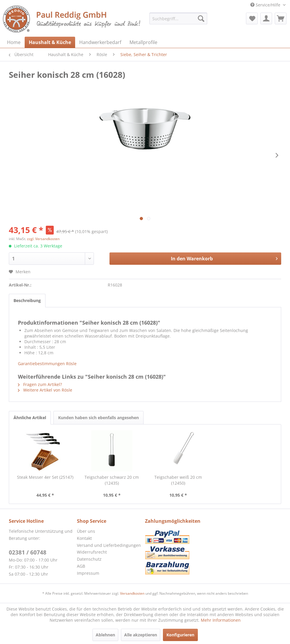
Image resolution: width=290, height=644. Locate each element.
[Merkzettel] (252, 18)
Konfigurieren (180, 635)
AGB (81, 566)
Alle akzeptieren (141, 635)
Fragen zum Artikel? (40, 384)
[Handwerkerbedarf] (100, 42)
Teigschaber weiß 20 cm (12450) (178, 480)
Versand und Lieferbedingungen (109, 545)
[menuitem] (178, 18)
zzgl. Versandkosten (43, 239)
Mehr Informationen (221, 620)
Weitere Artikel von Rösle (45, 390)
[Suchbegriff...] (178, 18)
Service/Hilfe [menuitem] (266, 5)
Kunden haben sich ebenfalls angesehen (98, 418)
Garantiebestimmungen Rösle (47, 364)
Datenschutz (89, 559)
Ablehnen (105, 635)
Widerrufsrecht (92, 552)
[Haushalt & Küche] (50, 42)
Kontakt (84, 538)
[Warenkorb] (281, 18)
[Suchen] (201, 18)
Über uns (86, 531)
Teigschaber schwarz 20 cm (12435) (112, 480)
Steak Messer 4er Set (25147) (45, 477)
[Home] (14, 42)
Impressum (88, 573)
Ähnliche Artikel (30, 418)
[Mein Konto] (266, 18)
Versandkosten (132, 593)
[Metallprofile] (143, 42)
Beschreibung (27, 300)
